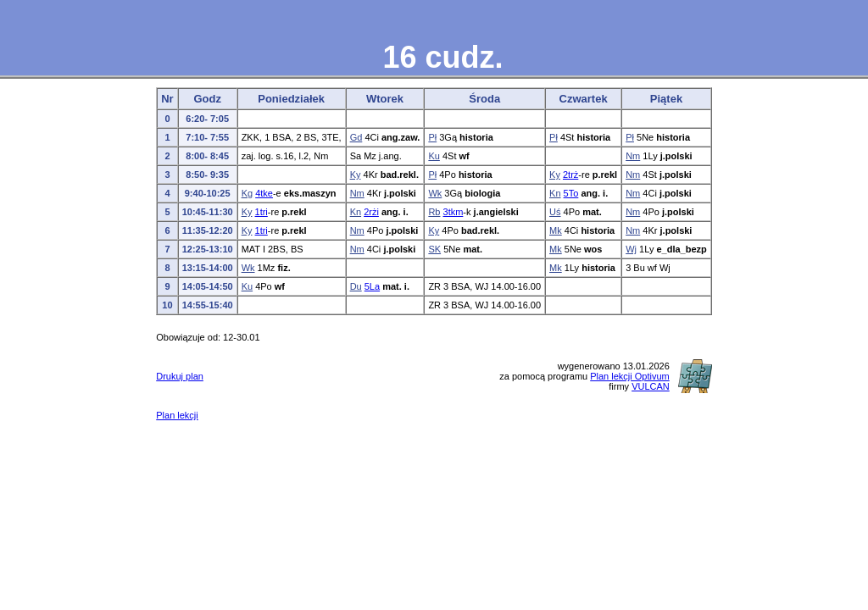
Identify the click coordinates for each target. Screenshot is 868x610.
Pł (432, 137)
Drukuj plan (180, 376)
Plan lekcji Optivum (630, 376)
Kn (555, 193)
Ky (356, 175)
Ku (434, 156)
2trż (570, 175)
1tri (262, 212)
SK (434, 249)
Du (356, 286)
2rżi (371, 212)
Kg (247, 193)
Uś (555, 212)
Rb (434, 212)
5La (372, 286)
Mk (556, 230)
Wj (631, 249)
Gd (356, 137)
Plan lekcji (177, 415)
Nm (633, 156)
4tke (264, 193)
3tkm (453, 212)
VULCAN (651, 386)
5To (571, 193)
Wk (435, 193)
